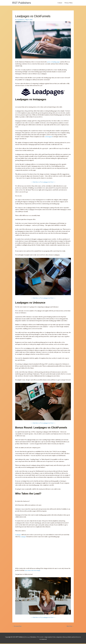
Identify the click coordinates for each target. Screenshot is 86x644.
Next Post (70, 627)
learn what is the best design (33, 571)
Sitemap (28, 637)
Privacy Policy (69, 3)
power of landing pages (54, 62)
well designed (49, 137)
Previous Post (17, 627)
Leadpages (18, 535)
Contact (60, 3)
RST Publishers (22, 3)
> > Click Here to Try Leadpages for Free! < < (43, 182)
